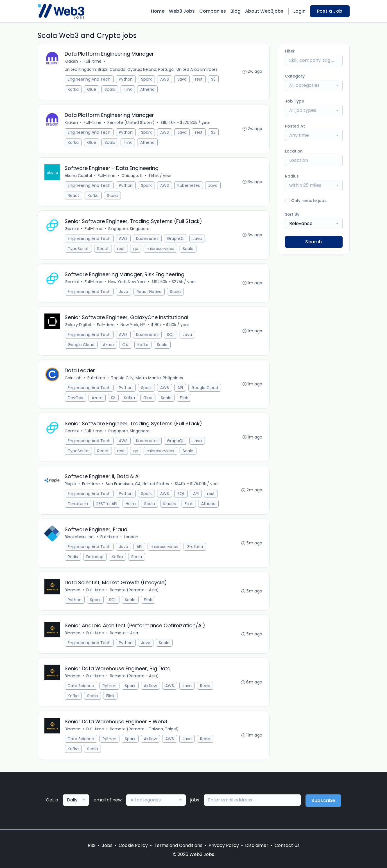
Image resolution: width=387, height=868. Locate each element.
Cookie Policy (133, 845)
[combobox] (314, 85)
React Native (149, 292)
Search (314, 242)
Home (158, 11)
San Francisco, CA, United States (138, 484)
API (180, 388)
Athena (148, 89)
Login (299, 11)
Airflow (151, 686)
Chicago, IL (132, 176)
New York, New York (127, 282)
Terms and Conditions (178, 845)
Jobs (107, 845)
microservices (161, 249)
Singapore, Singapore (129, 229)
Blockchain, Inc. (80, 537)
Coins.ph (73, 378)
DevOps (76, 398)
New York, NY (133, 325)
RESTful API (107, 504)
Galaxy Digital (78, 325)
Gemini (72, 229)
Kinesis (170, 504)
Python (126, 79)
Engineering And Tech (89, 79)
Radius (292, 176)
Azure (109, 345)
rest (199, 79)
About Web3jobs (264, 11)
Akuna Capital (79, 176)
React (74, 196)
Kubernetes (189, 185)
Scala (110, 89)
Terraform (78, 504)
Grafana (195, 547)
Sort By (292, 214)
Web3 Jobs (182, 11)
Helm (131, 504)
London (131, 537)
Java (182, 79)
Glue (92, 89)
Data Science (81, 686)
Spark (147, 79)
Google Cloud (81, 345)
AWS (165, 79)
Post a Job (330, 11)
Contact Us (287, 845)
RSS (92, 845)
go (136, 249)
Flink (128, 89)
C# (126, 345)
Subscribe (323, 801)
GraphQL (176, 238)
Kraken (72, 61)
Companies (213, 11)
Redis (73, 557)
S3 (214, 79)
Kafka (73, 89)
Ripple (71, 484)
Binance (73, 590)
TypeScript (79, 249)
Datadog (95, 557)
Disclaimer (257, 845)
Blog (236, 11)
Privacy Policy (224, 845)
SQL (171, 335)
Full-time (93, 61)
